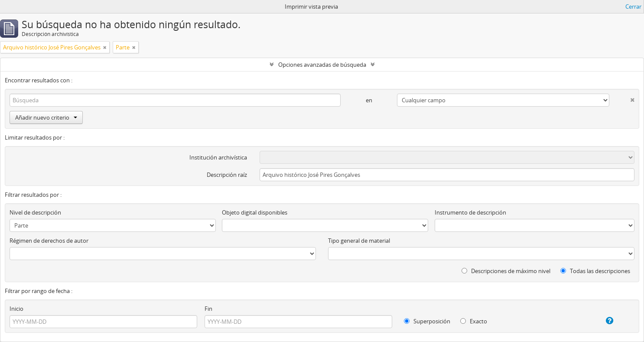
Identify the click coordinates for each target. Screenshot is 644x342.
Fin (208, 309)
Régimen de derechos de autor (49, 241)
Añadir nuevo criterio (46, 117)
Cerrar (633, 7)
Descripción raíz (227, 175)
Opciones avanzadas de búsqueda (322, 65)
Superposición (427, 321)
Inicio (16, 309)
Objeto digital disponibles (255, 212)
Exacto (474, 321)
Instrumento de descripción (470, 212)
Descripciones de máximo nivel (506, 271)
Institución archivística (218, 157)
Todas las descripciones (595, 271)
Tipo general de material (359, 241)
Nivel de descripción (35, 212)
